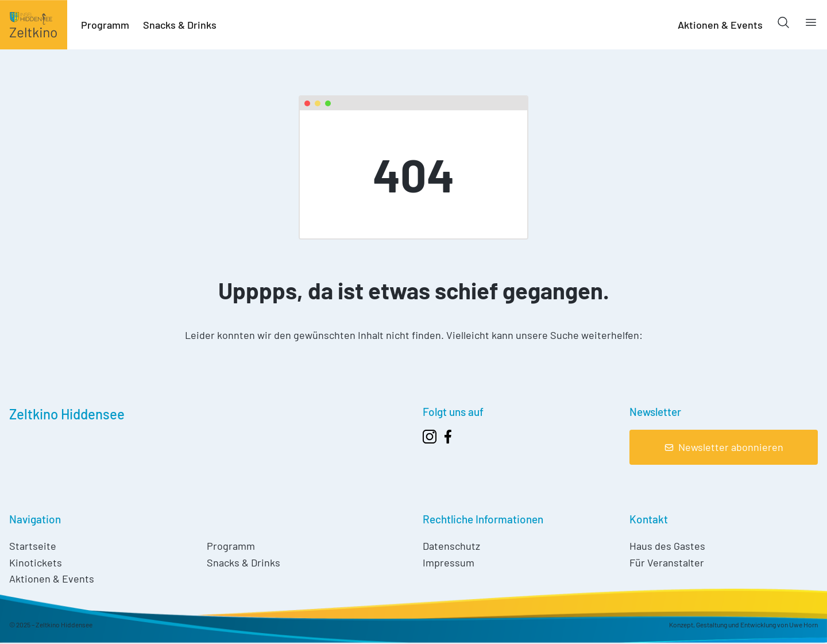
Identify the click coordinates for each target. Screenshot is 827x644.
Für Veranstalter (667, 562)
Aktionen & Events (720, 25)
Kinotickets (36, 562)
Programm (105, 25)
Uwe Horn (803, 624)
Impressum (449, 562)
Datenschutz (451, 546)
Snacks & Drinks (180, 25)
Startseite (33, 546)
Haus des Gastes (667, 546)
